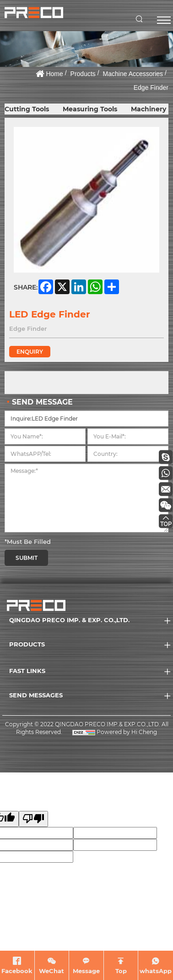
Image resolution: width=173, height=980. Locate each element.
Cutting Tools (27, 109)
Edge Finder (151, 88)
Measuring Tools (90, 109)
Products (83, 74)
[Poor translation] (33, 819)
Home (54, 74)
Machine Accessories (133, 74)
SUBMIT (27, 558)
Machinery (149, 109)
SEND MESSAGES (36, 695)
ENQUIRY (30, 352)
